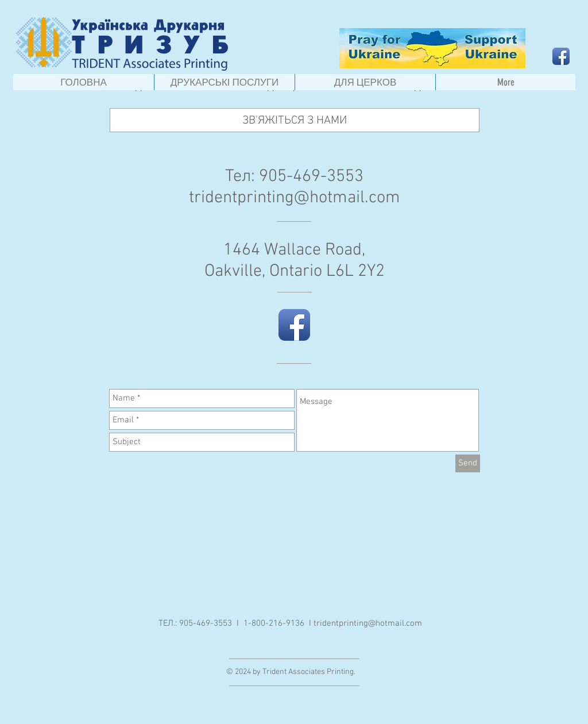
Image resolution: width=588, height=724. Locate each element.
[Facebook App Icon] (561, 56)
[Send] (468, 463)
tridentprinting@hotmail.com (295, 198)
